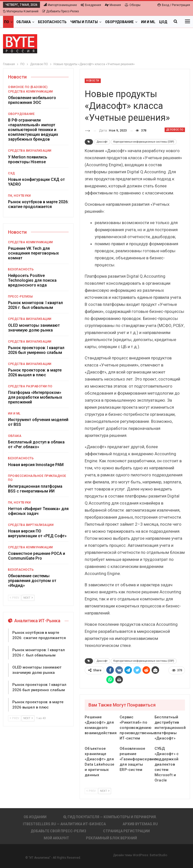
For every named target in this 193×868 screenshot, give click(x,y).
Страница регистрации (126, 831)
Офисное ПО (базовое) (28, 87)
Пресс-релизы (20, 297)
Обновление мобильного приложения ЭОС (32, 100)
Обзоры (133, 5)
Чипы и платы (84, 22)
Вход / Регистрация (174, 5)
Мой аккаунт (56, 838)
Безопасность (52, 22)
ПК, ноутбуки (19, 196)
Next (105, 791)
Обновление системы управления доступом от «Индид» (32, 581)
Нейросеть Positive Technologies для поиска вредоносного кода (32, 280)
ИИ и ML (14, 414)
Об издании (35, 817)
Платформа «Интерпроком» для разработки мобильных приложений (35, 397)
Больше (149, 22)
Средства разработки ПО (30, 386)
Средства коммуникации (31, 92)
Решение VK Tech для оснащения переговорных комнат (33, 253)
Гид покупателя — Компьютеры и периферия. (110, 817)
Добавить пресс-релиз (61, 11)
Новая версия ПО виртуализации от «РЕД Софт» (37, 533)
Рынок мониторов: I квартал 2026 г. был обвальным (35, 305)
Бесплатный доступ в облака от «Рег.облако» (36, 444)
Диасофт (102, 142)
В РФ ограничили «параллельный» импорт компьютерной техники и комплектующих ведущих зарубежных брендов (33, 130)
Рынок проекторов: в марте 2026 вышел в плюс (35, 373)
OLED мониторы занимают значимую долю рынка (34, 328)
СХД (12, 173)
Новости (93, 81)
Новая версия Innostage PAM (36, 465)
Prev (91, 791)
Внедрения (91, 5)
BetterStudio (158, 855)
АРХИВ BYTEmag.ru (140, 824)
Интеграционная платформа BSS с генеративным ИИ (35, 489)
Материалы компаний (21, 11)
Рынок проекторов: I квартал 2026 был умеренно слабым (36, 350)
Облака (23, 22)
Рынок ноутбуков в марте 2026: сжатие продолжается (38, 204)
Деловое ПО (175, 130)
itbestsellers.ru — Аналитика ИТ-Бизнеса (64, 824)
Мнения (113, 5)
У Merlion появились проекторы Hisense (28, 159)
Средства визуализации (30, 151)
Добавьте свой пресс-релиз (58, 831)
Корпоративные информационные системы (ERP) (144, 142)
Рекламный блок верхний (111, 838)
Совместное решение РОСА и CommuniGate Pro (37, 556)
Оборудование (119, 22)
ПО (7, 22)
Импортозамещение (60, 5)
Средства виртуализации (31, 525)
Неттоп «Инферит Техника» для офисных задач (38, 511)
